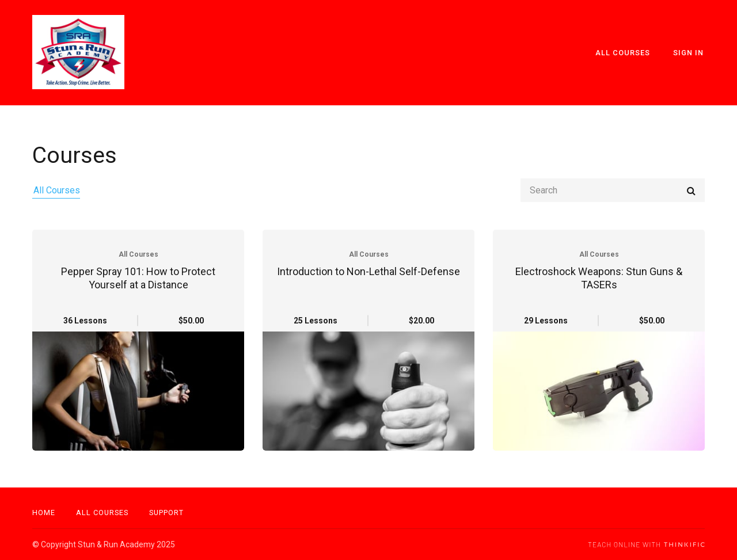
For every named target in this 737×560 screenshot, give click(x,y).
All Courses (626, 53)
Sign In (689, 53)
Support (166, 513)
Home (44, 513)
